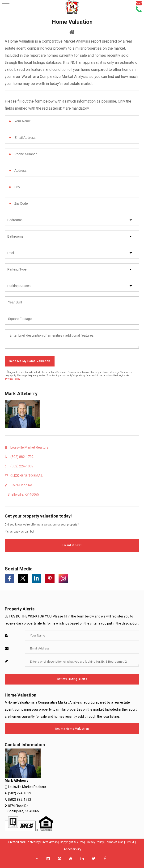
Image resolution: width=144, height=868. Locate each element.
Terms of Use (114, 842)
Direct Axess (49, 842)
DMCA (130, 842)
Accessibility (72, 849)
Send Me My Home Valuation (30, 361)
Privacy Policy (13, 379)
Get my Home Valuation (72, 729)
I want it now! (72, 545)
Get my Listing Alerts (72, 679)
